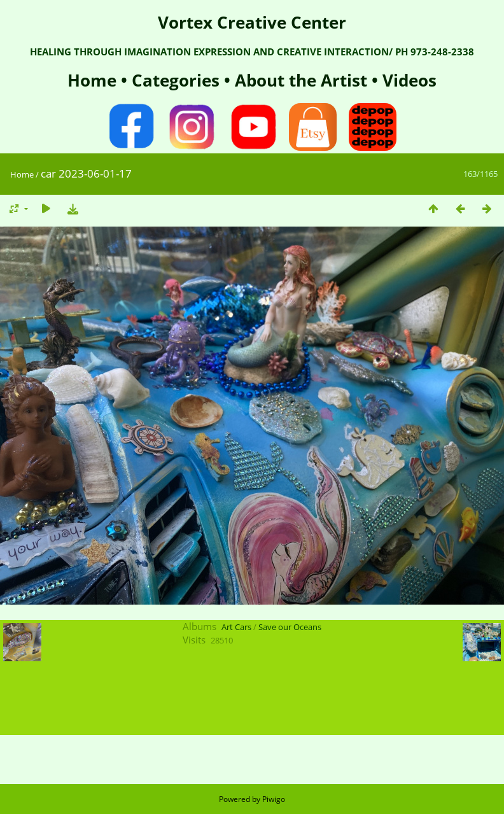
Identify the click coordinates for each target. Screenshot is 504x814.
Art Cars (236, 627)
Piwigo (274, 799)
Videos (407, 80)
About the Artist (301, 80)
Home (94, 80)
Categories (178, 80)
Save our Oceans (290, 627)
